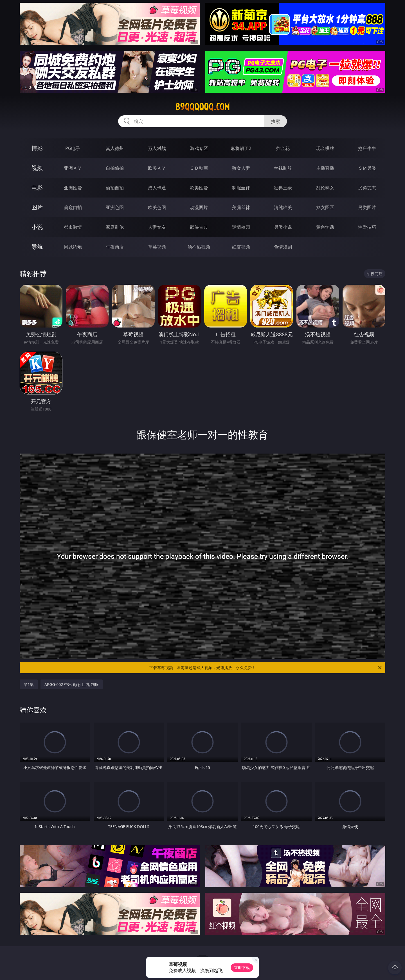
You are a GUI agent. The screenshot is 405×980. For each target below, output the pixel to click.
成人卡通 (157, 188)
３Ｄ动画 (199, 168)
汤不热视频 (199, 247)
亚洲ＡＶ (73, 168)
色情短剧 (283, 247)
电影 (37, 188)
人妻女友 (157, 227)
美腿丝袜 (241, 207)
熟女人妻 (241, 168)
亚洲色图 (115, 207)
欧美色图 (157, 207)
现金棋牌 (325, 148)
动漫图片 (199, 207)
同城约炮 (73, 247)
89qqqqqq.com (202, 107)
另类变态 (367, 188)
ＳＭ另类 (367, 168)
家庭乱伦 (115, 227)
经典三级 (283, 188)
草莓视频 (157, 247)
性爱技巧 (367, 227)
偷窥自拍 (73, 207)
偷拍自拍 (115, 188)
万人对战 (157, 148)
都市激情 (73, 227)
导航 (37, 247)
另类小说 (283, 227)
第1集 (29, 684)
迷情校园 (241, 227)
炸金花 (283, 148)
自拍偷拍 (115, 168)
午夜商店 (115, 247)
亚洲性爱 (73, 188)
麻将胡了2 (241, 148)
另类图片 (367, 207)
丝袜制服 (283, 168)
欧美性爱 (199, 188)
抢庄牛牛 (367, 148)
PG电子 (73, 148)
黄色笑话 (325, 227)
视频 (37, 168)
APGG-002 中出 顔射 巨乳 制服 (72, 684)
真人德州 (115, 148)
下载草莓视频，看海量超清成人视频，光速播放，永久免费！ (266, 668)
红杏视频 (241, 247)
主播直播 (325, 168)
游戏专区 (199, 148)
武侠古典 (199, 227)
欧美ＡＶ (157, 168)
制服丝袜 (241, 188)
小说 (37, 227)
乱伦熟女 (325, 188)
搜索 (276, 121)
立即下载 (242, 967)
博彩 (37, 148)
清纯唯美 (283, 207)
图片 (37, 207)
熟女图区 (325, 207)
